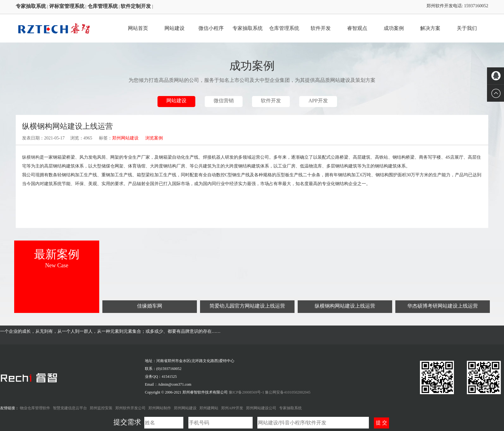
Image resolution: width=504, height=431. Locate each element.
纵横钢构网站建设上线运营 (345, 306)
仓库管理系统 (284, 28)
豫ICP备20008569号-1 (247, 392)
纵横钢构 (31, 157)
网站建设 (175, 28)
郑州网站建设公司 (261, 408)
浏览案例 (154, 138)
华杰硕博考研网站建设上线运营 (443, 306)
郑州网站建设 (125, 138)
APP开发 (318, 101)
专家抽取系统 (248, 28)
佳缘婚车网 (150, 306)
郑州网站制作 (160, 408)
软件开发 (321, 28)
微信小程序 (211, 28)
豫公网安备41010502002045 (288, 392)
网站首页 (138, 28)
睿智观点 (357, 28)
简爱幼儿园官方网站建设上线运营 (247, 306)
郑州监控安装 (101, 408)
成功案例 (394, 28)
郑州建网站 (209, 408)
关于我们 (467, 28)
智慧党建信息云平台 (70, 408)
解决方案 (430, 28)
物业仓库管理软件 (35, 408)
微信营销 (224, 101)
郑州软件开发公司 (130, 408)
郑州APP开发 (232, 408)
